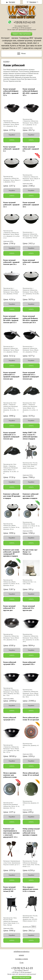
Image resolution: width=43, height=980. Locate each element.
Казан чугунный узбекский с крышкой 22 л (31, 262)
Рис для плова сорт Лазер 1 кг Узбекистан (30, 552)
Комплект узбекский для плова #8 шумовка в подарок (12, 496)
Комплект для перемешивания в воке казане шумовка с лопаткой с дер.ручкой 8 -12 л (11, 833)
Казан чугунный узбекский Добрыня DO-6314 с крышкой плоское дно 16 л (30, 319)
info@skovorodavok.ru (22, 951)
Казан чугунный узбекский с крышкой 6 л (11, 149)
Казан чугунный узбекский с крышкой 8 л (31, 149)
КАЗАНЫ (6, 62)
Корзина (33, 2)
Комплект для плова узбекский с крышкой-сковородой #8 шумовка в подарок (12, 553)
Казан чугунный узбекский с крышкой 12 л (11, 205)
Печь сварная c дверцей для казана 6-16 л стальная (30, 889)
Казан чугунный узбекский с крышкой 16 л (31, 205)
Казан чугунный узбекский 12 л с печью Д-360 (10, 889)
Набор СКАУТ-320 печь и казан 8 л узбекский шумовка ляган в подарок (30, 436)
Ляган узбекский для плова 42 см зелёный (31, 774)
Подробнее (12, 135)
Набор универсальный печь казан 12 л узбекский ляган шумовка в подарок (31, 832)
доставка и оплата (21, 959)
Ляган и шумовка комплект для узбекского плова (10, 775)
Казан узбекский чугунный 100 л (10, 663)
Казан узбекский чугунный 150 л (29, 663)
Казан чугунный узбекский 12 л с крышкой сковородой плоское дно (11, 436)
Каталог (12, 2)
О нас (22, 963)
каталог (21, 955)
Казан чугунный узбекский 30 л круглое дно (9, 608)
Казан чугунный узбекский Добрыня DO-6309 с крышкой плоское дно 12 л (11, 319)
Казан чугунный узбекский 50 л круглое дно (29, 608)
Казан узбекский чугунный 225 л (10, 719)
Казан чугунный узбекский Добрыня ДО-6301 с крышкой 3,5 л (11, 92)
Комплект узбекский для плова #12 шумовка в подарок (31, 496)
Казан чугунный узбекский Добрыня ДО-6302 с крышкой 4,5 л (30, 92)
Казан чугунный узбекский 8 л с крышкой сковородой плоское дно (11, 376)
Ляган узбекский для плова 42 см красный (31, 719)
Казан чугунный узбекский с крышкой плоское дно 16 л (11, 262)
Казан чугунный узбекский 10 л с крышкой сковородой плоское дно (31, 376)
